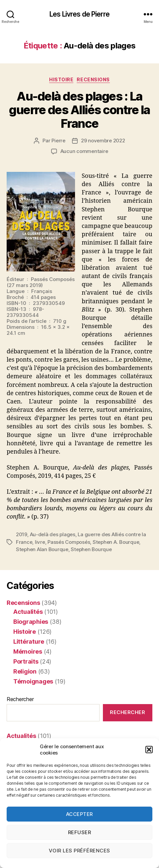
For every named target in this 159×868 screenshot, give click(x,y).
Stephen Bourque (91, 549)
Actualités (28, 612)
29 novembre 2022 (103, 141)
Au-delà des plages (53, 534)
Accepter (79, 814)
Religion (25, 671)
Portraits (26, 661)
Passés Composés (69, 542)
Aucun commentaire (84, 151)
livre (40, 542)
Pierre (58, 141)
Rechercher (20, 699)
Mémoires (28, 651)
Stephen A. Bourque (116, 542)
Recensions (93, 79)
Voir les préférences (79, 851)
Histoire (61, 79)
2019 (22, 534)
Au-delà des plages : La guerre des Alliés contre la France (79, 110)
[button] (149, 750)
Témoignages (33, 681)
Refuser (80, 832)
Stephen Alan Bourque (42, 549)
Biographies (31, 622)
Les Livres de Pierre (79, 14)
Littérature (29, 642)
